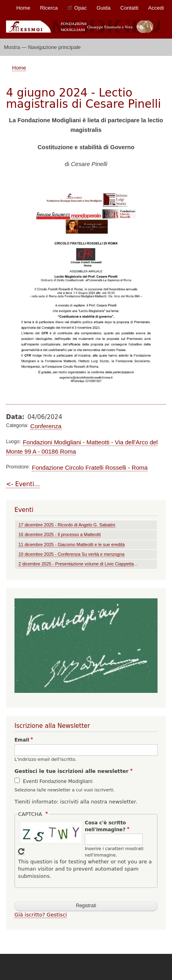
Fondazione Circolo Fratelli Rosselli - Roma (90, 467)
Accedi (156, 8)
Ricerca (49, 8)
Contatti (129, 8)
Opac (77, 7)
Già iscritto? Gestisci (41, 915)
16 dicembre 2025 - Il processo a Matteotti (60, 534)
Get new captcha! (21, 852)
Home (24, 8)
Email (22, 740)
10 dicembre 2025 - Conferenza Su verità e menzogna (72, 554)
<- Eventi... (23, 484)
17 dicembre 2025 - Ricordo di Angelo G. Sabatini (67, 525)
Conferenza (46, 426)
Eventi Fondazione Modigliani (58, 781)
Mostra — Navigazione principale (42, 47)
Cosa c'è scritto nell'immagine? (105, 826)
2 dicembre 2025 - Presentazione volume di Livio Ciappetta (76, 564)
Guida (103, 8)
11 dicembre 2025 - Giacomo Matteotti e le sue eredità (72, 544)
